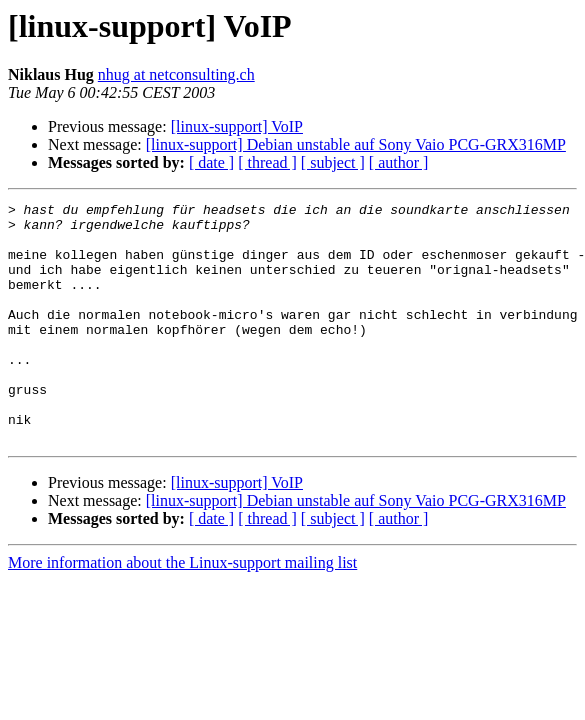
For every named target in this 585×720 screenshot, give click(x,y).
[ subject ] (333, 162)
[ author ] (399, 162)
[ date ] (211, 162)
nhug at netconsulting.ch (176, 74)
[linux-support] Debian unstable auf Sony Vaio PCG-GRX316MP (356, 144)
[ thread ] (267, 162)
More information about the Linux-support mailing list (182, 610)
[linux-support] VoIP (237, 126)
